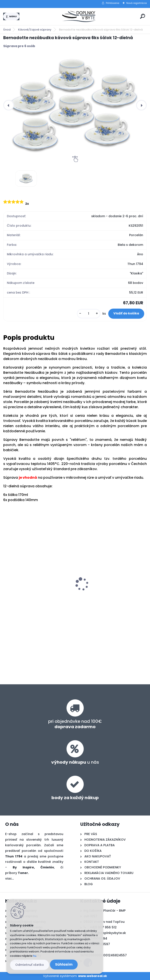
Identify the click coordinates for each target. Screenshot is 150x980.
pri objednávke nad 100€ (75, 724)
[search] (143, 16)
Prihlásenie (113, 3)
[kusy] (89, 314)
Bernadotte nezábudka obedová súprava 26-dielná (106, 577)
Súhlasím (64, 964)
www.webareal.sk (93, 976)
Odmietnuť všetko (30, 965)
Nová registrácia (137, 3)
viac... (9, 878)
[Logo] (79, 17)
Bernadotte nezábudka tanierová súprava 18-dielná (33, 577)
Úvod (7, 30)
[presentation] (9, 105)
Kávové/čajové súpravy (35, 30)
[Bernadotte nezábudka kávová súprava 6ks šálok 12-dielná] (75, 105)
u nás (75, 762)
